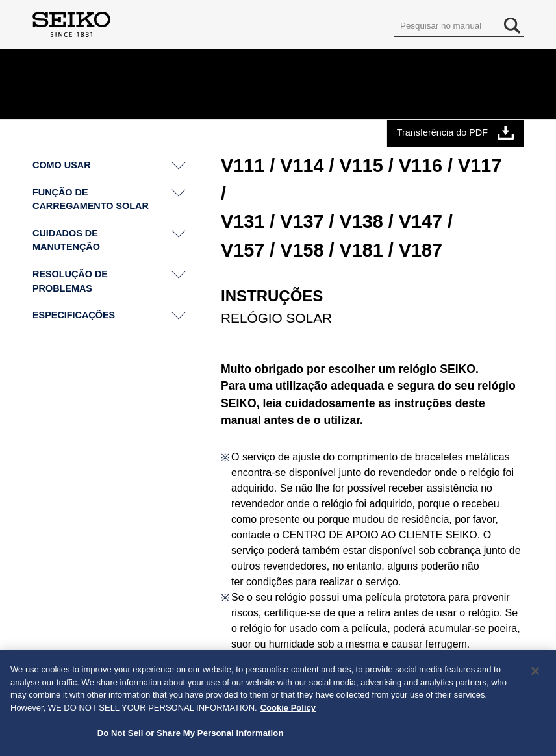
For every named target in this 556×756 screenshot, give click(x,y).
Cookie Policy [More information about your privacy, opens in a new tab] (288, 712)
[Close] (535, 675)
